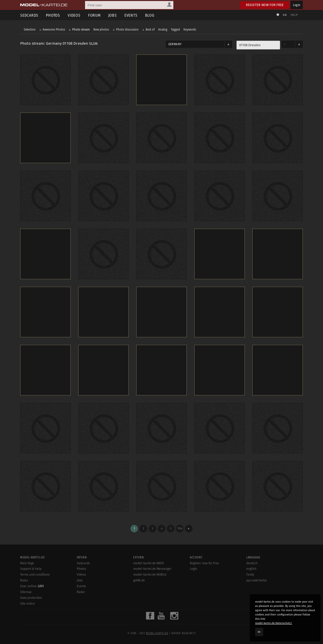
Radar (81, 592)
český (250, 575)
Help (294, 15)
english (251, 569)
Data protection (31, 598)
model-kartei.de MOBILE (150, 575)
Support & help (31, 569)
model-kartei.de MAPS (149, 563)
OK (259, 632)
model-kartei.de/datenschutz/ (274, 623)
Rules (24, 580)
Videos (74, 15)
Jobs (113, 15)
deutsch (252, 563)
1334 (180, 529)
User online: (32, 586)
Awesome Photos (54, 29)
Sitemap (26, 592)
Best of (150, 29)
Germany (175, 44)
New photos (101, 29)
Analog (163, 29)
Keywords (190, 29)
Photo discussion (127, 29)
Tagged (175, 29)
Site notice (28, 604)
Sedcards (29, 15)
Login (297, 5)
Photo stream (81, 29)
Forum (94, 15)
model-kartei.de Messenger (152, 569)
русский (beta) (257, 580)
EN (285, 15)
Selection (30, 29)
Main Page (27, 563)
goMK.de (139, 580)
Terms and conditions (35, 575)
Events (131, 15)
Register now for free (265, 5)
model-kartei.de (157, 633)
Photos (53, 15)
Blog (150, 15)
